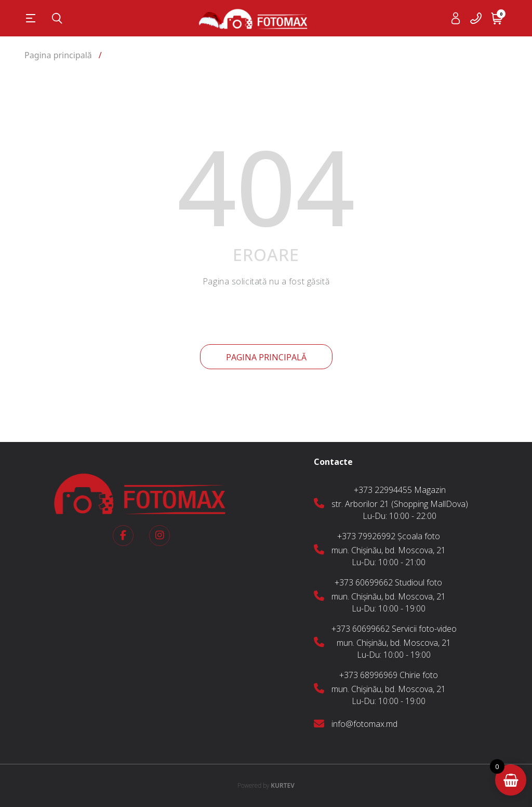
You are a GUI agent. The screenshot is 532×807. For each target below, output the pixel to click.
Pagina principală (266, 357)
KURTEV (266, 785)
